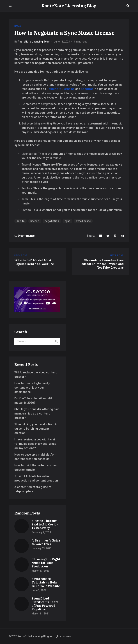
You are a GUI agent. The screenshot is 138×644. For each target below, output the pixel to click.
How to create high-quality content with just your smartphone (32, 388)
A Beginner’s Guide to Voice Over (46, 542)
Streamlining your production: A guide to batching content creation (36, 429)
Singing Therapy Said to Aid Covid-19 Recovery (45, 524)
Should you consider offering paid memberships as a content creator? (37, 414)
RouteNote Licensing (61, 89)
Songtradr (88, 89)
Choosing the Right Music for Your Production (46, 563)
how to (21, 221)
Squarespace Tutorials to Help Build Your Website (46, 582)
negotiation (52, 221)
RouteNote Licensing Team (34, 42)
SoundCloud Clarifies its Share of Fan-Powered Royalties (45, 604)
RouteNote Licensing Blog (69, 6)
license (35, 221)
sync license (83, 221)
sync (67, 221)
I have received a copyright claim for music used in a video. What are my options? (36, 444)
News (18, 26)
